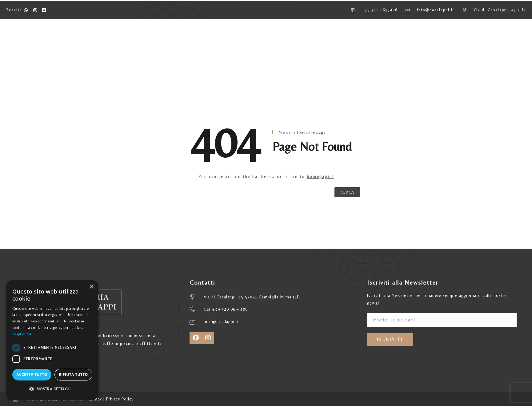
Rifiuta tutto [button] (73, 374)
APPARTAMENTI (188, 40)
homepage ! (320, 176)
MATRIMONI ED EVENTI (350, 40)
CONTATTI (404, 40)
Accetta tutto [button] (32, 374)
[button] (52, 389)
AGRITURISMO (138, 40)
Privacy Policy (120, 399)
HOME (99, 40)
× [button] (92, 287)
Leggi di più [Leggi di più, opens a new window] (22, 334)
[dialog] (52, 340)
